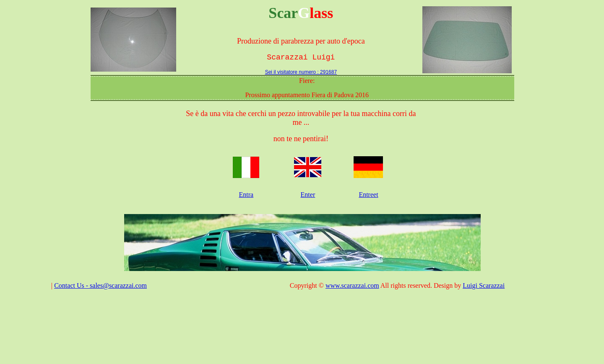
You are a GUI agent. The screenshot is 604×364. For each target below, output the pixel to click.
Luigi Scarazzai (484, 285)
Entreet (368, 195)
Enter (308, 195)
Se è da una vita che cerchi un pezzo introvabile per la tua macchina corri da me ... (301, 118)
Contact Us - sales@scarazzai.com (100, 285)
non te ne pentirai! (301, 139)
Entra (246, 195)
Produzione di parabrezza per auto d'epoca (301, 41)
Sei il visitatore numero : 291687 (301, 72)
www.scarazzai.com (352, 285)
